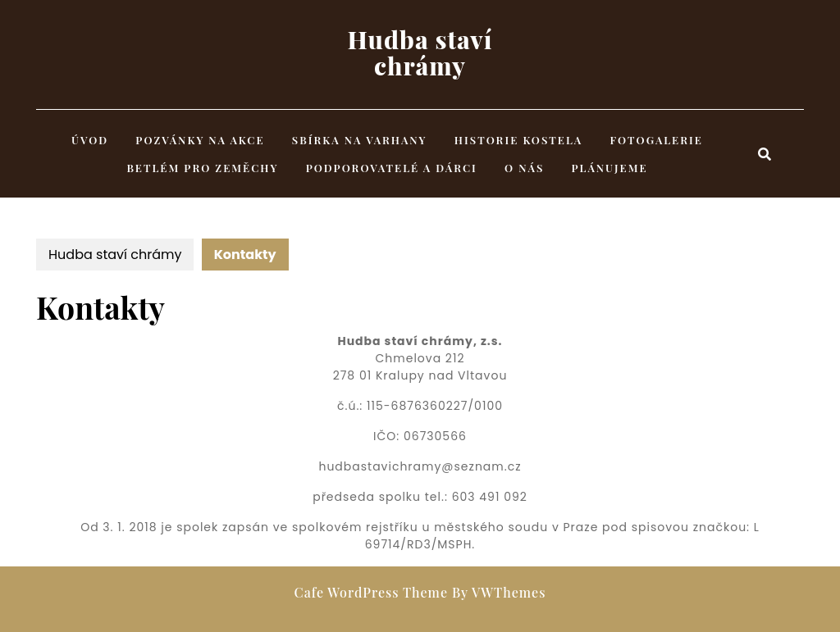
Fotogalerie (657, 140)
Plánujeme (610, 168)
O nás (524, 168)
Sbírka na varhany (360, 140)
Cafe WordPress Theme (371, 592)
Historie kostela (518, 140)
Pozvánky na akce (200, 140)
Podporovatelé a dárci (392, 168)
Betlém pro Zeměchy (202, 168)
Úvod (90, 140)
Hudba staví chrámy (420, 52)
